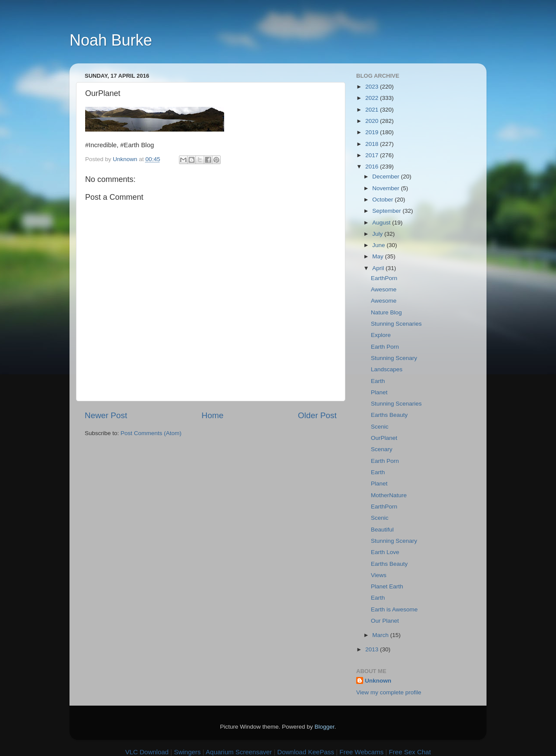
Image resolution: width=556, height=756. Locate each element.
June (379, 245)
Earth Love (385, 552)
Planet (379, 392)
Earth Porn (385, 347)
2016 (373, 167)
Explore (381, 335)
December (387, 177)
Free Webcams (362, 752)
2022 (373, 98)
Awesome (384, 289)
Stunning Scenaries (396, 324)
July (378, 234)
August (382, 223)
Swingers (187, 752)
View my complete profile (389, 692)
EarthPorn (384, 278)
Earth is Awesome (394, 609)
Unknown (378, 681)
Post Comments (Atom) (151, 433)
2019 (373, 132)
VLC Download (147, 752)
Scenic (380, 427)
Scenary (382, 449)
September (387, 211)
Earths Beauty (389, 415)
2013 (373, 649)
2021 (373, 110)
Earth (378, 381)
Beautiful (382, 530)
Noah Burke (111, 40)
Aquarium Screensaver (239, 752)
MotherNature (389, 495)
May (379, 256)
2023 (373, 87)
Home (212, 415)
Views (379, 575)
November (387, 188)
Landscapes (387, 369)
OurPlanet (384, 438)
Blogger (324, 727)
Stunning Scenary (394, 358)
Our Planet (385, 621)
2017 (373, 155)
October (384, 200)
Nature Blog (386, 312)
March (381, 635)
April (379, 268)
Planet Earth (387, 586)
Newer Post (106, 415)
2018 (373, 144)
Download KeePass (306, 752)
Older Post (317, 415)
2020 (373, 121)
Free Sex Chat (410, 752)
